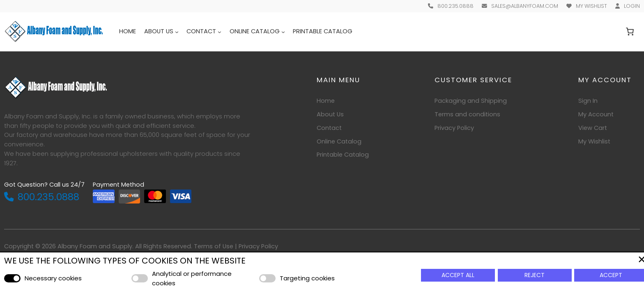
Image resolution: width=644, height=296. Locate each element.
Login (632, 6)
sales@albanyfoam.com (525, 6)
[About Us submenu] (177, 31)
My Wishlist (591, 6)
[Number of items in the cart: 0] (630, 32)
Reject (535, 275)
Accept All (458, 275)
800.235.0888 (455, 6)
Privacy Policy (258, 246)
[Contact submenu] (220, 31)
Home (128, 31)
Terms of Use (214, 246)
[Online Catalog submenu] (283, 31)
